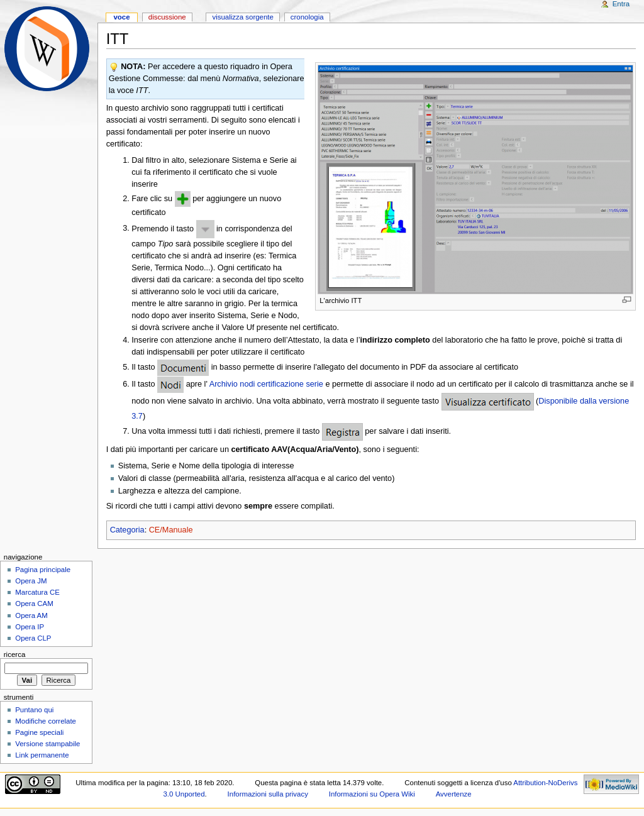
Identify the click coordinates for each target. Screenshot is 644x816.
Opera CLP (33, 638)
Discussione (167, 17)
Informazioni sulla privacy (268, 794)
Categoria (127, 530)
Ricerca (15, 654)
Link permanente (42, 755)
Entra (621, 4)
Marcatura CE (37, 592)
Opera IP (30, 627)
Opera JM (31, 581)
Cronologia (307, 17)
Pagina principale (43, 570)
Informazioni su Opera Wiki (372, 794)
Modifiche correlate (46, 721)
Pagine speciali (39, 732)
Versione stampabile (47, 744)
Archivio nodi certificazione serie (266, 384)
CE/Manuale (171, 530)
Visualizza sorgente (242, 17)
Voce (121, 17)
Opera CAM (34, 604)
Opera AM (31, 615)
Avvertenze (454, 794)
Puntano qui (34, 710)
